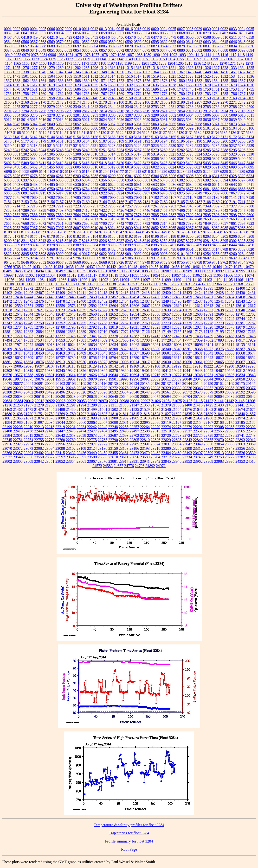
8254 (172, 241)
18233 (39, 349)
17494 (7, 340)
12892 (92, 332)
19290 (240, 366)
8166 (233, 232)
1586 (233, 81)
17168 (187, 332)
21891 (103, 418)
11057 (176, 275)
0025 (172, 29)
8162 (198, 232)
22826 (155, 440)
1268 (215, 63)
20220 (28, 388)
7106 (164, 197)
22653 (71, 435)
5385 (138, 159)
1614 (8, 85)
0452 (86, 37)
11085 (51, 280)
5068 (198, 124)
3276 (34, 115)
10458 (175, 267)
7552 (16, 215)
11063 (207, 275)
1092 (173, 55)
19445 (208, 371)
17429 (187, 336)
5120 (102, 133)
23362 (251, 448)
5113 (51, 133)
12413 (103, 293)
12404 (18, 293)
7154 (34, 202)
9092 (138, 254)
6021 (146, 167)
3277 (42, 115)
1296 (94, 68)
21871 (28, 418)
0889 (233, 50)
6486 (60, 184)
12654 (134, 314)
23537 (7, 457)
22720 (166, 435)
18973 (103, 362)
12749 (28, 323)
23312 (198, 448)
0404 (233, 33)
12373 (39, 288)
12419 (155, 293)
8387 (103, 245)
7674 (51, 223)
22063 (92, 422)
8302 (233, 241)
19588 (28, 375)
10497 (60, 271)
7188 (207, 202)
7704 (112, 223)
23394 (28, 453)
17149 (166, 332)
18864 (28, 362)
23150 (113, 448)
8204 (216, 236)
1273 (249, 63)
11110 (19, 284)
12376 (60, 288)
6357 (112, 180)
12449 (81, 297)
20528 (103, 392)
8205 (224, 236)
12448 (71, 297)
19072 (251, 362)
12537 (198, 301)
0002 (16, 29)
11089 (72, 280)
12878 (230, 327)
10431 (37, 267)
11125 (101, 284)
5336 (42, 159)
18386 (230, 349)
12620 (28, 310)
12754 (71, 323)
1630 (112, 85)
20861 (8, 401)
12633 (166, 310)
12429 (230, 293)
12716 (71, 319)
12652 (113, 314)
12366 (217, 284)
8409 (198, 245)
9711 (112, 262)
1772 (138, 94)
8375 (42, 245)
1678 (16, 89)
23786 (251, 457)
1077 (95, 55)
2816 (120, 111)
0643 (207, 42)
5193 (155, 141)
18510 (92, 353)
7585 (155, 215)
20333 (177, 388)
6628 (112, 184)
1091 (165, 55)
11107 (249, 280)
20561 (166, 392)
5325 (207, 154)
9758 (198, 262)
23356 (240, 448)
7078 (17, 197)
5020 (77, 120)
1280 (60, 68)
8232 (112, 241)
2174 (77, 102)
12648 (71, 314)
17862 (208, 340)
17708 (145, 340)
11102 (197, 280)
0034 (242, 29)
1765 (86, 94)
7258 (138, 206)
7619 (129, 219)
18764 (113, 358)
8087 (233, 228)
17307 (28, 336)
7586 (164, 215)
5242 (25, 150)
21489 (71, 409)
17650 (124, 340)
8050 (146, 228)
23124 (92, 448)
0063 (138, 33)
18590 (145, 353)
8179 (60, 236)
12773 (166, 323)
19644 (113, 375)
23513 (219, 453)
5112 (42, 133)
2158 (198, 98)
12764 (113, 323)
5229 (164, 146)
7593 (190, 215)
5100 (198, 128)
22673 (92, 435)
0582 (86, 42)
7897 (242, 223)
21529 (145, 409)
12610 (177, 306)
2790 (250, 107)
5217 (68, 146)
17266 (251, 332)
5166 (181, 137)
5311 (103, 154)
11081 (20, 280)
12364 (196, 284)
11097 (145, 280)
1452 (242, 72)
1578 (164, 81)
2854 (181, 111)
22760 (60, 440)
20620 (60, 397)
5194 (164, 141)
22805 (134, 440)
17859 (198, 340)
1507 (60, 76)
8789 (224, 249)
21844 (219, 414)
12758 (103, 323)
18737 (60, 358)
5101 (207, 128)
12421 (177, 293)
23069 (251, 444)
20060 (251, 379)
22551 (198, 431)
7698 (86, 223)
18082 (166, 345)
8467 (42, 249)
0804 (94, 46)
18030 (82, 345)
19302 (7, 371)
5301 (16, 154)
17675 (134, 340)
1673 (233, 85)
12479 (71, 301)
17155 (177, 332)
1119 (249, 55)
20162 (219, 384)
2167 (16, 102)
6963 (138, 193)
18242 (50, 349)
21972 (230, 418)
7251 (94, 206)
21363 (145, 405)
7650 (207, 219)
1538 (16, 81)
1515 (120, 76)
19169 (134, 366)
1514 (112, 76)
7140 (224, 197)
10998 (19, 275)
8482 (112, 249)
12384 (145, 288)
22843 (187, 440)
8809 (242, 249)
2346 (129, 107)
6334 (250, 176)
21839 (208, 414)
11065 (218, 275)
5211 (16, 146)
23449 (92, 453)
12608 (155, 306)
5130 (180, 133)
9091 (129, 254)
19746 (198, 375)
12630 (134, 310)
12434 (18, 297)
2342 (94, 107)
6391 (198, 180)
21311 (113, 405)
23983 (219, 461)
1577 (155, 81)
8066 (181, 228)
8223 (94, 241)
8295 (224, 241)
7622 (146, 219)
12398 (230, 288)
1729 (164, 89)
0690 (60, 46)
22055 (71, 422)
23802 (7, 461)
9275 (25, 258)
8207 (242, 236)
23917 (124, 461)
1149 (129, 59)
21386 (177, 405)
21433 (219, 405)
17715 (155, 340)
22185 (240, 422)
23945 (166, 461)
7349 (207, 206)
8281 (207, 241)
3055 (25, 115)
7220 (51, 206)
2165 (250, 98)
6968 (155, 193)
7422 (103, 210)
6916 (51, 193)
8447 (242, 245)
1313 (112, 68)
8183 (86, 236)
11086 (62, 280)
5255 (129, 150)
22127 (177, 422)
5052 (77, 124)
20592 (240, 392)
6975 (181, 193)
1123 (35, 59)
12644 (28, 314)
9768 (17, 267)
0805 (103, 46)
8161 (189, 232)
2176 (94, 102)
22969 (81, 444)
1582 (198, 81)
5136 (232, 133)
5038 (224, 120)
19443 (198, 371)
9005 (68, 254)
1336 (8, 72)
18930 (81, 362)
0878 (172, 50)
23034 (177, 444)
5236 (224, 146)
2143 (68, 98)
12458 (177, 297)
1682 (42, 89)
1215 (189, 63)
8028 (120, 228)
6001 (60, 167)
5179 (42, 141)
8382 (77, 245)
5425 (164, 163)
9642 (8, 262)
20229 (50, 388)
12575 (81, 306)
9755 (181, 262)
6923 (112, 193)
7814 (164, 223)
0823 (155, 46)
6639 (198, 184)
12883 (28, 332)
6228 (224, 172)
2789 (242, 107)
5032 (172, 120)
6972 (172, 193)
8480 (94, 249)
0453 (94, 37)
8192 (129, 236)
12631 (145, 310)
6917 (60, 193)
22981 (124, 444)
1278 (42, 68)
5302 (25, 154)
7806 (155, 223)
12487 (145, 301)
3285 (112, 115)
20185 (251, 384)
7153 (25, 202)
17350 (103, 336)
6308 (190, 176)
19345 (60, 371)
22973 (113, 444)
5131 (189, 133)
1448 (207, 72)
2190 (181, 102)
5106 (250, 128)
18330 (155, 349)
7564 (77, 215)
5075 (250, 124)
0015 (120, 29)
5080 (42, 128)
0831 (207, 46)
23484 (166, 453)
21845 (230, 414)
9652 (42, 262)
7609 (60, 219)
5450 (16, 167)
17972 (29, 345)
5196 (181, 141)
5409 (25, 163)
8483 (120, 249)
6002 (68, 167)
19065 (219, 362)
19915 (60, 379)
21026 (156, 401)
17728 (166, 340)
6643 (233, 184)
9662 (86, 262)
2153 (155, 98)
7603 (16, 219)
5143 (42, 137)
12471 (251, 297)
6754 (86, 189)
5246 (60, 150)
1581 (190, 81)
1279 (51, 68)
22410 (18, 431)
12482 (103, 301)
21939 (177, 418)
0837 (8, 50)
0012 (94, 29)
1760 (42, 94)
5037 (216, 120)
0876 (155, 50)
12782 (251, 323)
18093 (177, 345)
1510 (77, 76)
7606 (42, 219)
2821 (164, 111)
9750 (155, 262)
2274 (8, 107)
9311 (146, 258)
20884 (18, 401)
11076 (10, 280)
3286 (120, 115)
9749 (146, 262)
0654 (34, 46)
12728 (145, 319)
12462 (219, 297)
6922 (103, 193)
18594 (155, 353)
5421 (129, 163)
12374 (50, 288)
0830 (198, 46)
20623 (71, 397)
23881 (113, 461)
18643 (208, 353)
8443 (224, 245)
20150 (208, 384)
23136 (103, 448)
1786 (233, 94)
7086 (86, 197)
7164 (103, 202)
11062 (197, 275)
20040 (187, 379)
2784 (198, 107)
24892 (150, 466)
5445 (224, 163)
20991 (135, 401)
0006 (51, 29)
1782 (198, 94)
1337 (16, 72)
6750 (51, 189)
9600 (198, 258)
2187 (155, 102)
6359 (129, 180)
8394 (146, 245)
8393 (138, 245)
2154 (164, 98)
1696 (155, 89)
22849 (198, 440)
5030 (155, 120)
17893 (219, 340)
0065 (155, 33)
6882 (216, 189)
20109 (82, 384)
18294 (81, 349)
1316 (138, 68)
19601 (50, 375)
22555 (219, 431)
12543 (240, 301)
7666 (16, 223)
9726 (120, 262)
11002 (30, 275)
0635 (172, 42)
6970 (164, 193)
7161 (94, 202)
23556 (28, 457)
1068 (61, 55)
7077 (8, 197)
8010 (94, 228)
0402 (224, 33)
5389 (164, 159)
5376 (77, 159)
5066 (181, 124)
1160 (223, 59)
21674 (240, 409)
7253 (112, 206)
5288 (224, 150)
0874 (138, 50)
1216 (197, 63)
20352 (208, 388)
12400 (240, 288)
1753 (233, 89)
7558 (51, 215)
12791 (81, 327)
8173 (16, 236)
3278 (51, 115)
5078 (25, 128)
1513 (103, 76)
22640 (50, 435)
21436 (230, 405)
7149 (241, 197)
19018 (155, 362)
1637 (164, 85)
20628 (92, 397)
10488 (18, 271)
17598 (92, 340)
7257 (129, 206)
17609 (103, 340)
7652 (216, 219)
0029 (198, 29)
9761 (216, 262)
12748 (18, 323)
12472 (7, 301)
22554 (208, 431)
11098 (156, 280)
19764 (219, 375)
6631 (138, 184)
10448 (132, 267)
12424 (198, 293)
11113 (50, 284)
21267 (28, 405)
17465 (219, 336)
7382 (8, 210)
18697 (18, 358)
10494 (39, 271)
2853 (172, 111)
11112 (39, 284)
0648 (242, 42)
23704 (155, 457)
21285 (50, 405)
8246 (138, 241)
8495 (155, 249)
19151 (124, 366)
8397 (164, 245)
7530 (207, 210)
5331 (8, 159)
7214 (16, 206)
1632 (129, 85)
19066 (230, 362)
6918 (68, 193)
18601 (166, 353)
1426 (190, 72)
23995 (230, 461)
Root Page (129, 849)
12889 (81, 332)
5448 (250, 163)
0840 (25, 50)
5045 (16, 124)
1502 (34, 76)
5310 (94, 154)
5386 (146, 159)
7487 (172, 210)
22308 (219, 427)
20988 (124, 401)
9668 (103, 262)
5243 (34, 150)
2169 (34, 102)
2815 (112, 111)
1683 (51, 89)
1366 (172, 72)
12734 (187, 319)
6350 (60, 180)
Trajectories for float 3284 (129, 833)
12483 (113, 301)
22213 (39, 427)
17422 (166, 336)
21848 (240, 414)
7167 (129, 202)
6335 (8, 180)
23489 (177, 453)
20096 (50, 384)
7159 (77, 202)
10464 (217, 267)
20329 (166, 388)
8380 (60, 245)
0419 (34, 37)
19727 (177, 375)
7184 (172, 202)
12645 (39, 314)
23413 (50, 453)
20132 (123, 384)
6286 (103, 176)
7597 (224, 215)
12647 (60, 314)
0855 (86, 50)
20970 (103, 401)
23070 (7, 448)
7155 (42, 202)
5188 (112, 141)
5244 (42, 150)
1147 (112, 59)
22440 (39, 431)
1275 (16, 68)
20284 (134, 388)
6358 (120, 180)
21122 (208, 401)
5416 (86, 163)
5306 (60, 154)
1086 (121, 55)
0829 (190, 46)
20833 (240, 397)
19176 (145, 366)
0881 (190, 50)
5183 (77, 141)
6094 (242, 167)
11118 (70, 284)
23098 (60, 448)
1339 (34, 72)
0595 (155, 42)
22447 (60, 431)
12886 (60, 332)
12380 (103, 288)
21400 (187, 405)
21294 (81, 405)
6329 (242, 176)
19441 (187, 371)
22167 (208, 422)
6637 (181, 184)
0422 (60, 37)
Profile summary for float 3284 (129, 841)
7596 (216, 215)
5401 (250, 159)
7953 (16, 228)
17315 (50, 336)
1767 (103, 94)
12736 (198, 319)
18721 (39, 358)
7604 (25, 219)
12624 (71, 310)
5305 (51, 154)
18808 (166, 358)
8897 (34, 254)
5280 (164, 150)
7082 (51, 197)
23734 (187, 457)
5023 (94, 120)
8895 (25, 254)
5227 (146, 146)
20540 (134, 392)
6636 (172, 184)
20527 (92, 392)
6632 (146, 184)
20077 (18, 384)
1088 (139, 55)
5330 (250, 154)
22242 (92, 427)
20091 (39, 384)
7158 (68, 202)
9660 (77, 262)
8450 (250, 245)
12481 (92, 301)
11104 (218, 280)
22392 (251, 427)
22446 (50, 431)
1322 (181, 68)
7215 (25, 206)
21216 (7, 405)
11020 (124, 275)
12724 (113, 319)
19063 (208, 362)
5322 (181, 154)
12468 (240, 297)
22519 (166, 431)
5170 (216, 137)
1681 (34, 89)
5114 (60, 133)
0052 (42, 33)
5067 (190, 124)
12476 (39, 301)
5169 (207, 137)
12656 (155, 314)
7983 (51, 228)
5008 (224, 115)
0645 (224, 42)
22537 (187, 431)
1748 (190, 89)
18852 (251, 358)
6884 (233, 189)
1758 (25, 94)
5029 (146, 120)
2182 (138, 102)
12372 (28, 288)
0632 (164, 42)
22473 (71, 431)
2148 (112, 98)
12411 (81, 293)
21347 (134, 405)
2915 (233, 111)
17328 (71, 336)
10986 (155, 271)
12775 (187, 323)
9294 (68, 258)
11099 (166, 280)
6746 (16, 189)
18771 (124, 358)
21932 (166, 418)
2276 (25, 107)
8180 (68, 236)
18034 (92, 345)
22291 (198, 427)
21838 (198, 414)
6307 (181, 176)
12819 (113, 327)
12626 (92, 310)
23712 (166, 457)
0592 (129, 42)
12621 (39, 310)
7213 (8, 206)
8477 (86, 249)
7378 (242, 206)
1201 (145, 63)
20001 (145, 379)
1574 (129, 81)
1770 (129, 94)
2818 (138, 111)
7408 (77, 210)
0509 (216, 37)
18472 (71, 353)
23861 (81, 461)
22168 (219, 422)
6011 (103, 167)
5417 (94, 163)
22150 (187, 422)
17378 (113, 336)
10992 (219, 271)
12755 (81, 323)
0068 (181, 33)
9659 (68, 262)
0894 (250, 50)
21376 (155, 405)
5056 (103, 124)
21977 (251, 418)
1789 (8, 98)
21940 (187, 418)
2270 (224, 102)
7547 (242, 210)
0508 (207, 37)
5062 (146, 124)
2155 (172, 98)
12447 (60, 297)
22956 (60, 444)
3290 (155, 115)
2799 (68, 111)
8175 (34, 236)
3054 (16, 115)
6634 (164, 184)
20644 (124, 397)
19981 (113, 379)
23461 (124, 453)
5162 (146, 137)
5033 (181, 120)
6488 (68, 184)
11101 (187, 280)
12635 (187, 310)
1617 (34, 85)
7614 (103, 219)
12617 (251, 306)
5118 (85, 133)
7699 (94, 223)
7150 (250, 197)
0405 (242, 33)
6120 (103, 172)
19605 (60, 375)
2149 (120, 98)
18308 (113, 349)
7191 (233, 202)
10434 (58, 267)
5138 (250, 133)
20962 (92, 401)
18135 (240, 345)
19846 (7, 379)
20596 (251, 392)
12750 (39, 323)
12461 (208, 297)
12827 (198, 327)
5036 (207, 120)
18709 (28, 358)
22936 (39, 444)
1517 (138, 76)
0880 (181, 50)
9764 (242, 262)
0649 (250, 42)
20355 (219, 388)
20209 (18, 388)
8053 (164, 228)
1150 (138, 59)
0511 (233, 37)
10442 (111, 267)
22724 (187, 435)
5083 (68, 128)
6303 (146, 176)
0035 (250, 29)
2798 (60, 111)
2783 (190, 107)
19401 (145, 371)
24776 (129, 466)
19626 (92, 375)
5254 (120, 150)
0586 (103, 42)
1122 (27, 59)
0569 (51, 42)
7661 (242, 219)
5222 (103, 146)
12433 (7, 297)
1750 (207, 89)
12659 (187, 314)
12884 (39, 332)
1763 (68, 94)
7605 (34, 219)
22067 (103, 422)
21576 (187, 409)
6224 (189, 172)
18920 (71, 362)
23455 (113, 453)
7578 (138, 215)
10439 (101, 267)
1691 (112, 89)
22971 (92, 444)
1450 (224, 72)
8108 (8, 232)
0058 (94, 33)
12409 (60, 293)
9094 (146, 254)
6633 (155, 184)
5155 (86, 137)
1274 (8, 68)
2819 (146, 111)
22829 (166, 440)
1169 (51, 63)
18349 (177, 349)
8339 (250, 241)
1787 (242, 94)
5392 (190, 159)
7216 (34, 206)
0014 (112, 29)
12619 (18, 310)
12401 (251, 288)
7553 (25, 215)
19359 (92, 371)
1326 (207, 68)
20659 (134, 397)
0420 (42, 37)
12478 (60, 301)
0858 (112, 50)
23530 (251, 453)
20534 (124, 392)
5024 (103, 120)
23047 (187, 444)
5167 (190, 137)
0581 (77, 42)
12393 (198, 288)
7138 (207, 197)
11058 (187, 275)
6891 (25, 193)
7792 (146, 223)
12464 (230, 297)
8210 (16, 241)
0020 (155, 29)
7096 (138, 197)
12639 (230, 310)
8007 (77, 228)
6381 (172, 180)
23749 (208, 457)
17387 (134, 336)
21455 (251, 405)
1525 (207, 76)
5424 (155, 163)
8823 (8, 254)
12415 (113, 293)
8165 (224, 232)
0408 (16, 37)
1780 (181, 94)
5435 (207, 163)
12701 (240, 314)
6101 (43, 172)
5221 (94, 146)
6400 (250, 180)
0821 (138, 46)
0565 (16, 42)
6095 (250, 167)
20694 (166, 397)
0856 (94, 50)
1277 (34, 68)
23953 (187, 461)
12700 (230, 314)
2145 (86, 98)
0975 (35, 55)
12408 (50, 293)
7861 (233, 223)
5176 (16, 141)
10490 (28, 271)
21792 (81, 414)
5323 (190, 154)
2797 (51, 111)
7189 (216, 202)
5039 (233, 120)
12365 (206, 284)
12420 (166, 293)
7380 (250, 206)
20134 (134, 384)
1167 (34, 63)
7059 (216, 193)
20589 (230, 392)
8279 (198, 241)
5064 (164, 124)
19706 (145, 375)
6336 (16, 180)
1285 (86, 68)
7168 (138, 202)
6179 (129, 172)
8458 (16, 249)
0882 (198, 50)
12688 (198, 314)
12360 (153, 284)
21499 (92, 409)
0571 (68, 42)
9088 (120, 254)
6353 (77, 180)
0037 (8, 33)
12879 (240, 327)
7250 (86, 206)
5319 (155, 154)
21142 (229, 401)
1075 (78, 55)
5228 (155, 146)
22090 (134, 422)
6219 (155, 172)
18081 (156, 345)
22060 (81, 422)
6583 (103, 184)
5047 (34, 124)
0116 (198, 33)
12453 (124, 297)
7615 (112, 219)
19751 (208, 375)
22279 (187, 427)
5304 (42, 154)
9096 (164, 254)
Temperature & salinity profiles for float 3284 (129, 825)
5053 (86, 124)
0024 (164, 29)
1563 (34, 81)
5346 (68, 159)
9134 (198, 254)
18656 (230, 353)
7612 (86, 219)
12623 (60, 310)
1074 (69, 55)
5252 (112, 150)
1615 (16, 85)
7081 (43, 197)
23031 (166, 444)
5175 (8, 141)
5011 (250, 115)
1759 (34, 94)
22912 (251, 440)
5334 (34, 159)
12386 (166, 288)
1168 (43, 63)
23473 (134, 453)
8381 (68, 245)
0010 (77, 29)
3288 (138, 115)
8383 (86, 245)
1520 (164, 76)
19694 (134, 375)
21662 (208, 409)
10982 (113, 271)
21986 (18, 422)
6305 (164, 176)
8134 (94, 232)
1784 (216, 94)
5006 (207, 115)
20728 (208, 397)
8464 (34, 249)
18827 (219, 358)
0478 (164, 37)
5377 (86, 159)
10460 (185, 267)
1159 (214, 59)
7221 (60, 206)
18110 (219, 345)
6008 (86, 167)
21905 (134, 418)
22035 (50, 422)
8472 (60, 249)
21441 (240, 405)
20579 (208, 392)
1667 (181, 85)
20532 (113, 392)
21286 (60, 405)
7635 (164, 219)
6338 (34, 180)
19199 (177, 366)
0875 (146, 50)
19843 (251, 375)
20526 (81, 392)
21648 (198, 409)
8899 (51, 254)
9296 (77, 258)
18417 (18, 353)
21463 (7, 409)
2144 (77, 98)
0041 (25, 33)
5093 (155, 128)
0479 (172, 37)
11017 (93, 275)
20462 (28, 392)
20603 (18, 397)
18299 (92, 349)
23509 (208, 453)
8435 (216, 245)
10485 (7, 271)
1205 (180, 63)
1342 (60, 72)
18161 (251, 345)
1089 (147, 55)
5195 (172, 141)
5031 (164, 120)
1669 (198, 85)
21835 (187, 414)
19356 (81, 371)
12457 (166, 297)
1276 (25, 68)
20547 (145, 392)
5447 (242, 163)
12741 (219, 319)
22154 (198, 422)
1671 (216, 85)
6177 (120, 172)
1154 (171, 59)
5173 (242, 137)
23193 (145, 448)
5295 (233, 150)
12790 (71, 327)
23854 (71, 461)
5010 (242, 115)
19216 (198, 366)
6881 (207, 189)
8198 (172, 236)
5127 (163, 133)
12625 (81, 310)
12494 (166, 301)
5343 (51, 159)
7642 (181, 219)
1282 (77, 68)
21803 (92, 414)
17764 (177, 340)
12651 (103, 314)
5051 (68, 124)
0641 (190, 42)
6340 (51, 180)
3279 (60, 115)
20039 (177, 379)
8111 (16, 232)
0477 (155, 37)
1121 (18, 59)
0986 (52, 55)
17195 (219, 332)
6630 (129, 184)
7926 (8, 228)
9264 (242, 254)
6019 (129, 167)
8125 (51, 232)
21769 (60, 414)
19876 (39, 379)
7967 (34, 228)
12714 (60, 319)
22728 (208, 435)
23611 (124, 457)
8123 (42, 232)
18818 (177, 358)
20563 (177, 392)
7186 (190, 202)
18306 (103, 349)
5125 (146, 133)
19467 (219, 371)
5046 (25, 124)
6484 (42, 184)
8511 (207, 249)
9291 (51, 258)
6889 (16, 193)
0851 (51, 50)
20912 (29, 401)
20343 (198, 388)
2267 (198, 102)
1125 (52, 59)
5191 (138, 141)
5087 (103, 128)
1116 (224, 55)
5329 (242, 154)
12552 (39, 306)
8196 (155, 236)
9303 (112, 258)
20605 (28, 397)
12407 (39, 293)
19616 (81, 375)
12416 (124, 293)
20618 (39, 397)
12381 (113, 288)
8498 (172, 249)
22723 (177, 435)
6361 (146, 180)
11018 (103, 275)
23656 (134, 457)
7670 (34, 223)
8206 (233, 236)
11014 (82, 275)
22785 (103, 440)
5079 (34, 128)
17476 (251, 336)
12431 (251, 293)
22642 (60, 435)
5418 (103, 163)
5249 (86, 150)
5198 (198, 141)
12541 (219, 301)
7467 (164, 210)
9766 (8, 267)
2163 (233, 98)
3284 (103, 115)
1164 (9, 63)
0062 (129, 33)
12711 (39, 319)
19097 (39, 366)
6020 (138, 167)
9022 (103, 254)
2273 (250, 102)
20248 (81, 388)
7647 (190, 219)
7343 (190, 206)
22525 (177, 431)
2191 (190, 102)
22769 (71, 440)
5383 (120, 159)
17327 (60, 336)
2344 (112, 107)
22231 (71, 427)
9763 (233, 262)
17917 (240, 340)
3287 (129, 115)
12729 (155, 319)
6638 (190, 184)
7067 (233, 193)
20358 (230, 388)
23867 (92, 461)
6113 (68, 172)
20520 (71, 392)
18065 (135, 345)
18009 (39, 345)
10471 (238, 267)
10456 (164, 267)
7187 (198, 202)
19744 (187, 375)
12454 (134, 297)
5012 (8, 120)
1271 (232, 63)
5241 (16, 150)
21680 (7, 414)
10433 (48, 267)
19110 (60, 366)
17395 (145, 336)
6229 (233, 172)
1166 (26, 63)
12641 (251, 310)
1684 (60, 89)
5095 (172, 128)
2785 (207, 107)
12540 (208, 301)
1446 (198, 72)
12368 (238, 284)
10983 (124, 271)
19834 (240, 375)
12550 (18, 306)
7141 (233, 197)
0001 (8, 29)
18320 (124, 349)
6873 (172, 189)
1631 (120, 85)
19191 (166, 366)
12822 (145, 327)
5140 (16, 137)
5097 (181, 128)
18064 (124, 345)
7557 (42, 215)
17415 (155, 336)
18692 (7, 358)
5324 (198, 154)
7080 (34, 197)
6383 (190, 180)
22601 (18, 435)
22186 (251, 422)
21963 (219, 418)
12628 (113, 310)
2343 (103, 107)
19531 (251, 371)
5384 (129, 159)
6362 (155, 180)
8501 (190, 249)
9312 (155, 258)
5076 (8, 128)
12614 (219, 306)
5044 (8, 124)
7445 (138, 210)
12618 (7, 310)
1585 (224, 81)
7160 (86, 202)
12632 (155, 310)
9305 (129, 258)
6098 (25, 172)
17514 (18, 340)
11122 (91, 284)
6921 (94, 193)
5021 (86, 120)
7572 (112, 215)
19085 (18, 366)
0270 (207, 33)
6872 (164, 189)
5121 (111, 133)
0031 (216, 29)
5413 (60, 163)
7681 (60, 223)
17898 (230, 340)
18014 (60, 345)
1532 (224, 76)
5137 (241, 133)
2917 (250, 111)
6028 (207, 167)
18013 (50, 345)
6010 (94, 167)
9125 (190, 254)
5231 (181, 146)
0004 (34, 29)
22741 (240, 435)
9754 (172, 262)
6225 (198, 172)
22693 (124, 435)
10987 (166, 271)
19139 (103, 366)
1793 (34, 98)
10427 (26, 267)
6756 (103, 189)
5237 (233, 146)
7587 (172, 215)
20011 (166, 379)
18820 (187, 358)
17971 (18, 345)
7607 (51, 219)
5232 (190, 146)
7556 (34, 215)
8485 (129, 249)
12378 (81, 288)
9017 (86, 254)
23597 (81, 457)
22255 (124, 427)
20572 (187, 392)
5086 (94, 128)
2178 (103, 102)
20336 (187, 388)
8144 (137, 232)
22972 (103, 444)
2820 (155, 111)
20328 (155, 388)
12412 (92, 293)
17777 (187, 340)
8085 (224, 228)
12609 (166, 306)
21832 (177, 414)
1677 (8, 89)
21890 (92, 418)
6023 (164, 167)
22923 (18, 444)
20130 (113, 384)
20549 (155, 392)
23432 (71, 453)
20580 (219, 392)
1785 (224, 94)
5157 (103, 137)
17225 (230, 332)
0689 (51, 46)
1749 (198, 89)
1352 (138, 72)
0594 (146, 42)
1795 (42, 98)
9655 (51, 262)
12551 (28, 306)
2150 (129, 98)
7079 (25, 197)
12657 (166, 314)
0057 (86, 33)
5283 (190, 150)
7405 (68, 210)
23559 (39, 457)
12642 (7, 314)
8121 (33, 232)
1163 (248, 59)
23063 (240, 444)
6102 (51, 172)
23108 (81, 448)
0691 (68, 46)
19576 (7, 375)
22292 (208, 427)
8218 (86, 241)
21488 (60, 409)
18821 (198, 358)
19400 (134, 371)
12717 (81, 319)
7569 (103, 215)
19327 (39, 371)
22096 (155, 422)
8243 (129, 241)
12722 (92, 319)
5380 (103, 159)
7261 (155, 206)
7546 (233, 210)
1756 (8, 94)
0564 (8, 42)
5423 (146, 163)
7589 (181, 215)
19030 (166, 362)
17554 (71, 340)
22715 (155, 435)
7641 (172, 219)
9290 (42, 258)
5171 (224, 137)
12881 (7, 332)
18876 (39, 362)
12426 (208, 293)
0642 (198, 42)
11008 (61, 275)
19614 (71, 375)
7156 (51, 202)
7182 (155, 202)
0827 (172, 46)
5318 (146, 154)
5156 (94, 137)
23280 (166, 448)
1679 (25, 89)
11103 (207, 280)
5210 (8, 146)
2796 (42, 111)
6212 (137, 172)
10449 (143, 267)
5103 (224, 128)
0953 (17, 55)
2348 (146, 107)
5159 (120, 137)
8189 (120, 236)
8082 (216, 228)
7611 (77, 219)
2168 (25, 102)
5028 (138, 120)
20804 (219, 397)
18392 (251, 349)
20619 (50, 397)
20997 (145, 401)
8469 (51, 249)
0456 (120, 37)
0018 (138, 29)
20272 (113, 388)
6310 (207, 176)
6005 (77, 167)
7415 (94, 210)
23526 (240, 453)
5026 (120, 120)
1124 (44, 59)
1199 (128, 63)
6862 (155, 189)
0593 (138, 42)
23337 (219, 448)
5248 (77, 150)
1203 (163, 63)
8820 (250, 249)
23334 (208, 448)
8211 (25, 241)
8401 (172, 245)
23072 (18, 448)
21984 (7, 422)
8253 (164, 241)
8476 (77, 249)
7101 (147, 197)
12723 (103, 319)
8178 (51, 236)
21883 (71, 418)
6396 (233, 180)
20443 (18, 392)
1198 (119, 63)
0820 (129, 46)
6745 (8, 189)
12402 (7, 293)
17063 (113, 332)
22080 (113, 422)
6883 (224, 189)
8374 (34, 245)
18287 (71, 349)
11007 (51, 275)
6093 (233, 167)
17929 (251, 340)
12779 (219, 323)
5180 (51, 141)
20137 (166, 384)
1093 (182, 55)
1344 (68, 72)
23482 (155, 453)
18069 (145, 345)
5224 (120, 146)
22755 (39, 440)
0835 (242, 46)
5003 (181, 115)
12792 (92, 327)
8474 (68, 249)
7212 (250, 202)
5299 (250, 150)
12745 (251, 319)
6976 (190, 193)
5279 (155, 150)
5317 (138, 154)
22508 (145, 431)
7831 (172, 223)
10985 (145, 271)
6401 (8, 184)
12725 (124, 319)
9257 (224, 254)
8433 (207, 245)
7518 (198, 210)
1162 (240, 59)
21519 (124, 409)
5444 (216, 163)
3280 (68, 115)
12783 (7, 327)
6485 (51, 184)
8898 (42, 254)
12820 (124, 327)
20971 (114, 401)
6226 (207, 172)
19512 (240, 371)
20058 (240, 379)
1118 (241, 55)
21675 (251, 409)
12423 (187, 293)
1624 (86, 85)
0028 (190, 29)
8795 (233, 249)
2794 (25, 111)
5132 (198, 133)
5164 (164, 137)
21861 (7, 418)
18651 (219, 353)
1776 (146, 94)
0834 (233, 46)
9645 (16, 262)
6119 (94, 172)
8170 (250, 232)
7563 (68, 215)
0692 (77, 46)
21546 (166, 409)
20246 (71, 388)
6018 (120, 167)
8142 (120, 232)
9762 (224, 262)
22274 (166, 427)
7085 (77, 197)
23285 (177, 448)
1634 (146, 85)
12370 (7, 288)
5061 (138, 124)
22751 (18, 440)
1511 (86, 76)
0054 (60, 33)
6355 (94, 180)
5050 (60, 124)
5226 (138, 146)
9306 (138, 258)
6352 (68, 180)
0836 (250, 46)
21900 (113, 418)
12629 (124, 310)
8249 (146, 241)
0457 (129, 37)
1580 (181, 81)
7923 (250, 223)
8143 (129, 232)
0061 (120, 33)
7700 (103, 223)
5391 (181, 159)
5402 (8, 163)
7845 (198, 223)
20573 (198, 392)
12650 (92, 314)
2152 (146, 98)
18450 (39, 353)
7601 (8, 219)
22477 (92, 431)
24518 (251, 461)
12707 (7, 319)
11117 (60, 284)
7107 (173, 197)
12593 (103, 306)
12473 (18, 301)
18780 (134, 358)
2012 (60, 98)
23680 (145, 457)
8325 (242, 241)
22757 (50, 440)
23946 (177, 461)
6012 (112, 167)
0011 (86, 29)
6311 (216, 176)
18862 (18, 362)
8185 (103, 236)
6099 (34, 172)
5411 (42, 163)
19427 (177, 371)
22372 (240, 427)
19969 (81, 379)
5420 (120, 163)
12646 (50, 314)
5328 (233, 154)
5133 (206, 133)
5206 (224, 141)
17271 (18, 336)
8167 (241, 232)
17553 (60, 340)
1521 (172, 76)
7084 (69, 197)
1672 (224, 85)
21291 (71, 405)
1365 (164, 72)
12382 (124, 288)
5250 (94, 150)
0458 (138, 37)
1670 (207, 85)
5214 (42, 146)
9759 (207, 262)
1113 (199, 55)
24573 (97, 466)
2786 (216, 107)
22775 (92, 440)
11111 (30, 284)
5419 (112, 163)
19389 (124, 371)
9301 (94, 258)
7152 (16, 202)
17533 (28, 340)
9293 (60, 258)
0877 (164, 50)
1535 (242, 76)
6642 (224, 184)
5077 (16, 128)
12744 (240, 319)
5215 (51, 146)
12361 (164, 284)
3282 (86, 115)
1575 (138, 81)
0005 (42, 29)
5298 (242, 150)
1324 (198, 68)
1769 (120, 94)
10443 (122, 267)
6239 (241, 172)
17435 (198, 336)
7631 (155, 219)
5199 (207, 141)
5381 (112, 159)
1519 (155, 76)
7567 (86, 215)
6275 (8, 176)
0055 (68, 33)
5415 (77, 163)
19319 (28, 371)
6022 (155, 167)
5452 (34, 167)
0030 (207, 29)
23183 (124, 448)
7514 (190, 210)
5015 (34, 120)
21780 (71, 414)
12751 (50, 323)
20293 (145, 388)
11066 (228, 275)
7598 (233, 215)
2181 (129, 102)
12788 (60, 327)
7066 (224, 193)
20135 (145, 384)
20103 (60, 384)
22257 (134, 427)
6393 (216, 180)
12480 (81, 301)
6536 (77, 184)
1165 (17, 63)
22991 (145, 444)
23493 (187, 453)
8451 (8, 249)
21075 (177, 401)
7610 (68, 219)
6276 (16, 176)
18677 (251, 353)
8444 (233, 245)
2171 (51, 102)
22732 (219, 435)
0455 (112, 37)
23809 (28, 461)
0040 (16, 33)
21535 (155, 409)
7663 (250, 219)
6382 (181, 180)
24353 (240, 461)
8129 (77, 232)
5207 (233, 141)
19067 (240, 362)
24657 (118, 466)
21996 (28, 422)
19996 (134, 379)
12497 (187, 301)
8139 (111, 232)
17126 (145, 332)
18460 (50, 353)
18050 (103, 345)
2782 (181, 107)
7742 (120, 223)
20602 (7, 397)
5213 (34, 146)
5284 (198, 150)
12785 (28, 327)
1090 (156, 55)
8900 (60, 254)
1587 (242, 81)
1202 (154, 63)
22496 (124, 431)
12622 (50, 310)
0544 (242, 37)
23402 (39, 453)
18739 (71, 358)
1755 (250, 89)
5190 (129, 141)
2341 (86, 107)
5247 (68, 150)
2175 (86, 102)
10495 (50, 271)
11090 (82, 280)
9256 (216, 254)
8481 (103, 249)
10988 (177, 271)
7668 (25, 223)
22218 (50, 427)
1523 (190, 76)
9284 (34, 258)
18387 (240, 349)
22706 (145, 435)
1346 (86, 72)
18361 (187, 349)
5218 (77, 146)
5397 (216, 159)
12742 (230, 319)
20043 (198, 379)
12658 (177, 314)
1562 (25, 81)
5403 (16, 163)
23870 (103, 461)
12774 (177, 323)
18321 (134, 349)
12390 (187, 288)
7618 (120, 219)
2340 (77, 107)
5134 (215, 133)
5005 (198, 115)
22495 (113, 431)
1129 (86, 59)
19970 (92, 379)
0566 (25, 42)
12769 (145, 323)
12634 (177, 310)
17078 (134, 332)
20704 (187, 397)
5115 (68, 133)
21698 (18, 414)
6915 (42, 193)
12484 (124, 301)
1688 (94, 89)
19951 (71, 379)
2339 (68, 107)
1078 (104, 55)
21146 (240, 401)
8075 (198, 228)
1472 (8, 76)
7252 (103, 206)
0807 (112, 46)
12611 (187, 306)
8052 (155, 228)
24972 (161, 466)
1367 (181, 72)
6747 (25, 189)
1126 (61, 59)
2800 (77, 111)
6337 (25, 180)
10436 (79, 267)
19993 (124, 379)
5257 (138, 150)
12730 (166, 319)
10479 (249, 267)
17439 (208, 336)
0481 (181, 37)
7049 (198, 193)
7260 (146, 206)
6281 (60, 176)
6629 (120, 184)
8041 (138, 228)
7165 (112, 202)
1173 (85, 63)
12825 (177, 327)
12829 (219, 327)
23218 (155, 448)
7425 (112, 210)
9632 (233, 258)
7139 (215, 197)
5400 (242, 159)
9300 (86, 258)
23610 (113, 457)
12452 (113, 297)
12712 (50, 319)
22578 (251, 431)
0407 (8, 37)
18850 (240, 358)
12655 (145, 314)
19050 (187, 362)
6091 (216, 167)
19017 (145, 362)
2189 (172, 102)
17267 (7, 336)
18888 (50, 362)
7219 (42, 206)
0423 (68, 37)
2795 (34, 111)
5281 (172, 150)
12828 (208, 327)
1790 (16, 98)
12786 (39, 327)
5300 (8, 154)
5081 (51, 128)
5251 (103, 150)
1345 (77, 72)
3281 (77, 115)
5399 (233, 159)
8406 (181, 245)
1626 (103, 85)
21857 (251, 414)
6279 (42, 176)
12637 (208, 310)
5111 (34, 133)
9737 (129, 262)
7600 (250, 215)
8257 (181, 241)
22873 (230, 440)
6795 (146, 189)
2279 (51, 107)
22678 (103, 435)
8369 (16, 245)
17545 (50, 340)
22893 (240, 440)
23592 (60, 457)
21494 (81, 409)
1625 (94, 85)
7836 (181, 223)
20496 (60, 392)
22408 (7, 431)
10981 (103, 271)
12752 (60, 323)
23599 (92, 457)
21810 (113, 414)
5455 (51, 167)
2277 (34, 107)
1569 (86, 81)
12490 (155, 301)
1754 (242, 89)
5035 (198, 120)
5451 (25, 167)
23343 (230, 448)
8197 (164, 236)
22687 (113, 435)
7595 (207, 215)
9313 (164, 258)
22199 (7, 427)
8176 (42, 236)
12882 (18, 332)
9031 (112, 254)
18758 (92, 358)
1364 (155, 72)
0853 (68, 50)
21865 (18, 418)
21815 (134, 414)
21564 (177, 409)
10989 (187, 271)
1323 (190, 68)
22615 (28, 435)
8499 (181, 249)
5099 (190, 128)
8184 (94, 236)
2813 (94, 111)
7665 (8, 223)
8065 (172, 228)
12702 (251, 314)
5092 (146, 128)
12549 (7, 306)
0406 (250, 33)
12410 (71, 293)
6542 (94, 184)
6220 (163, 172)
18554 (113, 353)
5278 (146, 150)
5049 (51, 124)
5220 (86, 146)
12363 (185, 284)
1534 (233, 76)
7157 (60, 202)
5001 (164, 115)
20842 (251, 397)
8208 (250, 236)
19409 (155, 371)
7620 (138, 219)
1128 (78, 59)
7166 (120, 202)
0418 (25, 37)
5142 (34, 137)
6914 (34, 193)
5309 (86, 154)
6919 (77, 193)
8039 (129, 228)
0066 (164, 33)
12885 (50, 332)
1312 (103, 68)
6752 (68, 189)
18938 (92, 362)
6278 (34, 176)
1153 (163, 59)
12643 (18, 314)
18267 (60, 349)
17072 (124, 332)
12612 (198, 306)
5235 (216, 146)
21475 (28, 409)
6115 (77, 172)
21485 (50, 409)
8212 (34, 241)
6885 (242, 189)
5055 (94, 124)
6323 (224, 176)
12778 (208, 323)
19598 (39, 375)
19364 (103, 371)
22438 (28, 431)
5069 (207, 124)
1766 (94, 94)
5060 (129, 124)
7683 (68, 223)
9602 (207, 258)
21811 (124, 414)
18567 (134, 353)
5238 (242, 146)
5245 (51, 150)
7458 (155, 210)
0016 (129, 29)
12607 (145, 306)
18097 (187, 345)
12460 (198, 297)
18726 (50, 358)
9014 (77, 254)
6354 (86, 180)
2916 (242, 111)
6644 (242, 184)
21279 (39, 405)
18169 (7, 349)
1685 (68, 89)
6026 (190, 167)
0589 (112, 42)
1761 (51, 94)
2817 (129, 111)
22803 (124, 440)
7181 (146, 202)
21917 (155, 418)
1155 (180, 59)
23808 (18, 461)
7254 (120, 206)
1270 (223, 63)
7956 (25, 228)
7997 (60, 228)
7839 (190, 223)
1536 (250, 76)
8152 (181, 232)
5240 (8, 150)
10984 (134, 271)
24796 (140, 466)
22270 (155, 427)
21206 (250, 401)
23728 (177, 457)
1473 (16, 76)
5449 (8, 167)
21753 (50, 414)
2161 (216, 98)
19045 (177, 362)
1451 (233, 72)
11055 (166, 275)
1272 (241, 63)
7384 (16, 210)
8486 (138, 249)
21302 (103, 405)
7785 (138, 223)
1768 (112, 94)
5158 (112, 137)
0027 (181, 29)
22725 (198, 435)
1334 (242, 68)
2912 (207, 111)
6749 (42, 189)
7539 (216, 210)
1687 (86, 89)
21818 (145, 414)
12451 (103, 297)
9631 (224, 258)
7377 (233, 206)
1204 (171, 63)
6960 (129, 193)
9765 (250, 262)
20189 (7, 388)
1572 (112, 81)
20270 (103, 388)
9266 (8, 258)
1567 (68, 81)
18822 (208, 358)
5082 (60, 128)
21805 (103, 414)
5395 (198, 159)
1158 (206, 59)
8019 (103, 228)
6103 (60, 172)
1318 (155, 68)
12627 (103, 310)
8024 (112, 228)
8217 (77, 241)
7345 (198, 206)
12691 (208, 314)
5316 (129, 154)
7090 (112, 197)
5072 (224, 124)
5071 (216, 124)
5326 (216, 154)
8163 (207, 232)
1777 (155, 94)
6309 (198, 176)
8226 (103, 241)
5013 (16, 120)
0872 (120, 50)
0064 (146, 33)
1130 (95, 59)
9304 (120, 258)
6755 (94, 189)
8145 (146, 232)
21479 (39, 409)
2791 (8, 111)
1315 (129, 68)
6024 (172, 167)
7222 (68, 206)
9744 (138, 262)
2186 (146, 102)
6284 (86, 176)
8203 (207, 236)
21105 (188, 401)
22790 (113, 440)
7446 (146, 210)
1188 (102, 63)
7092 (121, 197)
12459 (187, 297)
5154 (77, 137)
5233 (198, 146)
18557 (124, 353)
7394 (34, 210)
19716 (155, 375)
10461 (196, 267)
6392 (207, 180)
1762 (60, 94)
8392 (129, 245)
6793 (129, 189)
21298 (92, 405)
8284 (216, 241)
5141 (25, 137)
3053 (8, 115)
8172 (8, 236)
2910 (190, 111)
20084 (29, 384)
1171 (68, 63)
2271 (233, 102)
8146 (155, 232)
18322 (145, 349)
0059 (103, 33)
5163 (155, 137)
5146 (68, 137)
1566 (60, 81)
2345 (120, 107)
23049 (198, 444)
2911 (198, 111)
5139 (8, 137)
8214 (51, 241)
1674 (242, 85)
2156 (181, 98)
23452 (103, 453)
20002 (155, 379)
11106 (238, 280)
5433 (190, 163)
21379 (166, 405)
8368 (8, 245)
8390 (112, 245)
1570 (94, 81)
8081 (207, 228)
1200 (137, 63)
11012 (72, 275)
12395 (208, 288)
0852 (60, 50)
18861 (7, 362)
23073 (28, 448)
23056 (230, 444)
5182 (68, 141)
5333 (25, 159)
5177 (25, 141)
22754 (28, 440)
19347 (71, 371)
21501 (103, 409)
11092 (103, 280)
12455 (145, 297)
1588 (250, 81)
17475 (240, 336)
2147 (103, 98)
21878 (50, 418)
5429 (181, 163)
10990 (198, 271)
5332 (16, 159)
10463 (206, 267)
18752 (81, 358)
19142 (113, 366)
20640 (113, 397)
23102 (71, 448)
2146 (94, 98)
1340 (42, 72)
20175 (240, 384)
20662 (145, 397)
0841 (34, 50)
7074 (250, 193)
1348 (103, 72)
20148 (198, 384)
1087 (130, 55)
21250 (18, 405)
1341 (51, 72)
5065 (172, 124)
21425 (208, 405)
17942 (7, 345)
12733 (177, 319)
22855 (208, 440)
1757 (16, 94)
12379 (92, 288)
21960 (208, 418)
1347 (94, 72)
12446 (50, 297)
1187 (94, 63)
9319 (190, 258)
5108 (17, 133)
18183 (18, 349)
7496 (181, 210)
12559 (60, 306)
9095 (155, 254)
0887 (216, 50)
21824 (155, 414)
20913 (39, 401)
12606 (134, 306)
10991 (208, 271)
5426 (172, 163)
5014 (25, 120)
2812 (86, 111)
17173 (198, 332)
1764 (77, 94)
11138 (111, 284)
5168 (198, 137)
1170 (60, 63)
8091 (250, 228)
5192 (146, 141)
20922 (50, 401)
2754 (164, 107)
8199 (181, 236)
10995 (240, 271)
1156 (189, 59)
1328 (224, 68)
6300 (120, 176)
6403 (16, 184)
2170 (42, 102)
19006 (124, 362)
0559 (250, 37)
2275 (16, 107)
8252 (155, 241)
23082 (39, 448)
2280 (60, 107)
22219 (60, 427)
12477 (50, 301)
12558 (50, 306)
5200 (216, 141)
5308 (77, 154)
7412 (86, 210)
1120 (10, 59)
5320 (164, 154)
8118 (25, 232)
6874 (181, 189)
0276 (216, 33)
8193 (138, 236)
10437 (90, 267)
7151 (8, 202)
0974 (26, 55)
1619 (51, 85)
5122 (120, 133)
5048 (42, 124)
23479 (145, 453)
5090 (129, 128)
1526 (216, 76)
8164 (215, 232)
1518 (146, 76)
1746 (172, 89)
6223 (181, 172)
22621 (39, 435)
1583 (207, 81)
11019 (113, 275)
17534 (39, 340)
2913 (216, 111)
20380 (7, 392)
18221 (28, 349)
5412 (51, 163)
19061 (198, 362)
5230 (172, 146)
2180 (120, 102)
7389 (25, 210)
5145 (60, 137)
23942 (155, 461)
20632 (103, 397)
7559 (60, 215)
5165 (172, 137)
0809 (120, 46)
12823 (155, 327)
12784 (18, 327)
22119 (166, 422)
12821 (134, 327)
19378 (113, 371)
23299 (187, 448)
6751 (60, 189)
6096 (8, 172)
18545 (103, 353)
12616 (240, 306)
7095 (129, 197)
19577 (18, 375)
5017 (51, 120)
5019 (68, 120)
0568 (42, 42)
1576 (146, 81)
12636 (198, 310)
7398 (42, 210)
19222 (208, 366)
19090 (29, 366)
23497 (198, 453)
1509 (68, 76)
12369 (249, 284)
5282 (181, 150)
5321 (172, 154)
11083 (30, 280)
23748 (198, 457)
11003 (40, 275)
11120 (80, 284)
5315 (120, 154)
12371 (18, 288)
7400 (51, 210)
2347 (138, 107)
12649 (81, 314)
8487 (146, 249)
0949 (9, 55)
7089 (103, 197)
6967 (146, 193)
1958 (51, 98)
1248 (206, 63)
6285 (94, 176)
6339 (42, 180)
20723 (198, 397)
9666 (94, 262)
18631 (198, 353)
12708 (18, 319)
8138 (103, 232)
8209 (8, 241)
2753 (155, 107)
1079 (113, 55)
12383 (134, 288)
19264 (219, 366)
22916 (7, 444)
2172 (60, 102)
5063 (155, 124)
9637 (250, 258)
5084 (77, 128)
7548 (250, 210)
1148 (120, 59)
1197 (111, 63)
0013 (103, 29)
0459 (146, 37)
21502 (113, 409)
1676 (250, 85)
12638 (219, 310)
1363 (146, 72)
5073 (233, 124)
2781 (172, 107)
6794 (138, 189)
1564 (42, 81)
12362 (174, 284)
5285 (207, 150)
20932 (71, 401)
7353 (224, 206)
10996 (251, 271)
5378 (94, 159)
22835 (177, 440)
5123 (128, 133)
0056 (77, 33)
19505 (230, 371)
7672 (42, 223)
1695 (146, 89)
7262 (164, 206)
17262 (240, 332)
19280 (229, 366)
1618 (42, 85)
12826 (187, 327)
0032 (224, 29)
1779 (172, 94)
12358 (143, 284)
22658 (81, 435)
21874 (39, 418)
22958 (71, 444)
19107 (50, 366)
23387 (18, 453)
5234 (207, 146)
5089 (120, 128)
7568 (94, 215)
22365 (230, 427)
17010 (103, 332)
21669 (230, 409)
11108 (9, 284)
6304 (155, 176)
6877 (190, 189)
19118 (71, 366)
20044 (208, 379)
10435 (69, 267)
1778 (164, 94)
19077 (7, 366)
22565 (240, 431)
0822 (146, 46)
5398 (224, 159)
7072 (242, 193)
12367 (227, 284)
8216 (68, 241)
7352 (216, 206)
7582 (146, 215)
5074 (242, 124)
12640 (240, 310)
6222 (172, 172)
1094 (191, 55)
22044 (60, 422)
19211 (187, 366)
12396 (219, 288)
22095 (145, 422)
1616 (25, 85)
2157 (190, 98)
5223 (112, 146)
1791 (25, 98)
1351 (129, 72)
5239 (250, 146)
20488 (39, 392)
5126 (154, 133)
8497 (164, 249)
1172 (77, 63)
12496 (177, 301)
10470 (228, 267)
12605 (124, 306)
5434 (198, 163)
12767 (124, 323)
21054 (167, 401)
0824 (164, 46)
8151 (172, 232)
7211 (242, 202)
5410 (34, 163)
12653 (124, 314)
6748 (34, 189)
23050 (208, 444)
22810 (145, 440)
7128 (198, 197)
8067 (190, 228)
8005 (68, 228)
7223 (77, 206)
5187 (103, 141)
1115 (216, 55)
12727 (134, 319)
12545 (251, 301)
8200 (190, 236)
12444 (28, 297)
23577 (50, 457)
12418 (145, 293)
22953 (50, 444)
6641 (216, 184)
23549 (18, 457)
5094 (164, 128)
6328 (233, 176)
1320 (164, 68)
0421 (51, 37)
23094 (50, 448)
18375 (219, 349)
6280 (51, 176)
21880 (60, 418)
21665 (219, 409)
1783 (207, 94)
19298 (251, 366)
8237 (120, 241)
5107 (8, 133)
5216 (60, 146)
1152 (155, 59)
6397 (242, 180)
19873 (18, 379)
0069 (190, 33)
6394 (224, 180)
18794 (145, 358)
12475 (28, 301)
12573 (71, 306)
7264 (181, 206)
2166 (8, 102)
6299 (112, 176)
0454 (103, 37)
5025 (112, 120)
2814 (103, 111)
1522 (181, 76)
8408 (190, 245)
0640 (181, 42)
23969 (208, 461)
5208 (242, 141)
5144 (51, 137)
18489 (81, 353)
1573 (120, 81)
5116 (77, 133)
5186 (94, 141)
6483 (34, 184)
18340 (166, 349)
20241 (60, 388)
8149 (163, 232)
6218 (146, 172)
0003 (25, 29)
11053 (145, 275)
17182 (208, 332)
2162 (224, 98)
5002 (172, 115)
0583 (94, 42)
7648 (198, 219)
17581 (81, 340)
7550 (8, 215)
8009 (86, 228)
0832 (216, 46)
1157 (197, 59)
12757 (92, 323)
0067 (172, 33)
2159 (207, 98)
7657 (224, 219)
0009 (68, 29)
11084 (41, 280)
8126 (59, 232)
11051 (134, 275)
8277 (190, 241)
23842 (39, 461)
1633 (138, 85)
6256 (250, 172)
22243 (103, 427)
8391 (120, 245)
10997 (9, 275)
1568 (77, 81)
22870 (219, 440)
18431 (28, 353)
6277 (25, 176)
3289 (146, 115)
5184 (86, 141)
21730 (28, 414)
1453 (250, 72)
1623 (77, 85)
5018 (60, 120)
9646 (25, 262)
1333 (233, 68)
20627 (81, 397)
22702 (134, 435)
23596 (71, 457)
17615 (113, 340)
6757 (112, 189)
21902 (124, 418)
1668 (190, 85)
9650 (34, 262)
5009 (233, 115)
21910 (145, 418)
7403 (60, 210)
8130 (85, 232)
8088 (242, 228)
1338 (25, 72)
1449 (216, 72)
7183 (164, 202)
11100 (177, 280)
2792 (16, 111)
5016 (42, 120)
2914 (224, 111)
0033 (233, 29)
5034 (190, 120)
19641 (103, 375)
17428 (177, 336)
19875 (28, 379)
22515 (155, 431)
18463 (60, 353)
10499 (71, 271)
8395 (155, 245)
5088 (112, 128)
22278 (177, 427)
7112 (181, 197)
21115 (198, 401)
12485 (134, 301)
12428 (219, 293)
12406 (28, 293)
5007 (216, 115)
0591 (120, 42)
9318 (181, 258)
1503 (42, 76)
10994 (230, 271)
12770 (155, 323)
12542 (230, 301)
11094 (124, 280)
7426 (120, 210)
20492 (50, 392)
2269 (216, 102)
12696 (219, 314)
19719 (166, 375)
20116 (102, 384)
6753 (77, 189)
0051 (34, 33)
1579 (172, 81)
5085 (86, 128)
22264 (145, 427)
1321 (172, 68)
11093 (114, 280)
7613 (94, 219)
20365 (240, 388)
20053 (219, 379)
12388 (177, 288)
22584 (7, 435)
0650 (8, 46)
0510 (224, 37)
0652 (25, 46)
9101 (181, 254)
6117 (86, 172)
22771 (81, 440)
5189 (120, 141)
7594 (198, 215)
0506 (190, 37)
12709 (28, 319)
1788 (250, 94)
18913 (60, 362)
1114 (208, 55)
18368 (198, 349)
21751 (39, 414)
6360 (138, 180)
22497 (134, 431)
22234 (81, 427)
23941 (145, 461)
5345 (60, 159)
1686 (77, 89)
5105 (242, 128)
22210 (28, 427)
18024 (71, 345)
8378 (51, 245)
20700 (177, 397)
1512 (94, 76)
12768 (134, 323)
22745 (7, 440)
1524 (198, 76)
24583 (108, 466)
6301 (129, 176)
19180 (155, 366)
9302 (103, 258)
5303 (34, 154)
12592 (92, 306)
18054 (113, 345)
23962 (198, 461)
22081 (124, 422)
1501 (25, 76)
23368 (7, 453)
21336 (124, 405)
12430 (240, 293)
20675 (155, 397)
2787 (224, 107)
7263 (172, 206)
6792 (120, 189)
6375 (164, 180)
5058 (120, 124)
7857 (224, 223)
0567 (34, 42)
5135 (224, 133)
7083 (60, 197)
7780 (129, 223)
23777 (230, 457)
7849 (207, 223)
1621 (60, 85)
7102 (155, 197)
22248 (113, 427)
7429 (129, 210)
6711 (250, 184)
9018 (94, 254)
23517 (230, 453)
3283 (94, 115)
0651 (16, 46)
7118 (190, 197)
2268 (207, 102)
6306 (172, 176)
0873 (129, 50)
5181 (60, 141)
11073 (239, 275)
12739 (208, 319)
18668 (240, 353)
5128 (172, 133)
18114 (229, 345)
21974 (240, 418)
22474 (81, 431)
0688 (42, 46)
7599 (242, 215)
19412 (166, 371)
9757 (190, 262)
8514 (216, 249)
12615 (230, 306)
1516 (129, 76)
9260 (233, 254)
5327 (224, 154)
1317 (146, 68)
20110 (92, 384)
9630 (216, 258)
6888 (8, 193)
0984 (43, 55)
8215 (60, 241)
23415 (60, 453)
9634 (242, 258)
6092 (224, 167)
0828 (181, 46)
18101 (209, 345)
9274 (16, 258)
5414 (68, 163)
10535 (81, 271)
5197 (190, 141)
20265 (92, 388)
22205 (18, 427)
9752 (164, 262)
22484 (103, 431)
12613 (208, 306)
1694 (138, 89)
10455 (154, 267)
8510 (198, 249)
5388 (155, 159)
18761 (103, 358)
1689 (103, 89)
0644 (216, 42)
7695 (77, 223)
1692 (120, 89)
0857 (103, 50)
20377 (251, 388)
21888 (81, 418)
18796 (155, 358)
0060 (112, 33)
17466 (230, 336)
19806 (230, 375)
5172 (233, 137)
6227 (215, 172)
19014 (134, 362)
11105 (228, 280)
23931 (134, 461)
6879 (198, 189)
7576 (129, 215)
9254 (207, 254)
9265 (250, 254)
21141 (219, 401)
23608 (103, 457)
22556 (230, 431)
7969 (42, 228)
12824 (166, 327)
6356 (103, 180)
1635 (155, 85)
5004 (190, 115)
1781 (190, 94)
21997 (39, 422)
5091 (138, 128)
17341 (92, 336)
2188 (164, 102)
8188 (112, 236)
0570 (60, 42)
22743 (251, 435)
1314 (120, 68)
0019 (146, 29)
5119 (94, 133)
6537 (86, 184)
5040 (242, 120)
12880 (251, 327)
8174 (25, 236)
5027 (129, 120)
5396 (207, 159)
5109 (26, 133)
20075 (7, 384)
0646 (233, 42)
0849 (42, 50)
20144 (187, 384)
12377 (71, 288)
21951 (198, 418)
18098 (198, 345)
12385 (155, 288)
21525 (134, 409)
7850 (216, 223)
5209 (250, 141)
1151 (146, 59)
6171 (111, 172)
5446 (233, 163)
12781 (240, 323)
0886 (207, 50)
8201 (198, 236)
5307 (68, 154)
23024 (155, 444)
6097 (17, 172)
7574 (120, 215)
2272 (242, 102)
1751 (216, 89)
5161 (138, 137)
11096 (135, 280)
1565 (51, 81)
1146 (103, 59)
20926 (61, 401)
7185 (181, 202)
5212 (25, 146)
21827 (166, 414)
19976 (103, 379)
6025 (181, 167)
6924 (120, 193)
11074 (249, 275)
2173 (68, 102)
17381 (124, 336)
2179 (112, 102)
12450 (92, 297)
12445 (39, 297)
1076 (87, 55)
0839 (16, 50)
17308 (39, 336)
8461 (25, 249)
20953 (82, 401)
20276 (124, 388)
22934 (28, 444)
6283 (77, 176)
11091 (93, 280)
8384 (94, 245)
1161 (231, 59)
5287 (216, 150)
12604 (113, 306)
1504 (51, 76)
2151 (138, 98)
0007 (60, 29)
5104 (233, 128)
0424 (77, 37)
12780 (230, 323)
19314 (18, 371)
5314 (112, 154)
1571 (103, 81)
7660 (233, 219)
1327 (216, 68)
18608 (177, 353)
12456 (155, 297)
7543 (224, 210)
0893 (242, 50)
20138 (176, 384)
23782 (240, 457)
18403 (7, 353)
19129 (92, 366)
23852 (60, 461)
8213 (42, 241)
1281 (68, 68)
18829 (230, 358)
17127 (155, 332)
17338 (81, 336)
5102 (216, 128)
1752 (224, 89)
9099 (172, 254)
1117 (233, 55)
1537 (8, 81)
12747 (7, 323)
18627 (187, 353)
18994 (113, 362)
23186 (134, 448)
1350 (120, 72)
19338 (50, 371)
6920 (86, 193)
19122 (81, 366)
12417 (134, 293)
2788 (233, 107)
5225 (129, 146)
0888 (224, 50)
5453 (42, 167)
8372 (25, 245)
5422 (138, 163)
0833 (224, 46)
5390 (172, 159)
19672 (124, 375)
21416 (198, 405)
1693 (129, 89)
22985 (134, 444)
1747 (181, 89)
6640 (207, 184)
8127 (68, 232)
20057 (230, 379)
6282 (68, 176)
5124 (137, 133)
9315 (172, 258)
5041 (250, 120)
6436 (25, 184)
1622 (68, 85)
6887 (250, 189)
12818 (103, 327)
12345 (122, 284)
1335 (250, 68)
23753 (219, 457)
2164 (242, 98)
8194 (146, 236)
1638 (172, 85)
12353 (132, 284)
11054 (155, 275)
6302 (138, 176)
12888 (71, 332)
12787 (50, 327)
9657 (60, 262)
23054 (219, 444)
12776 (198, 323)
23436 (81, 453)
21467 (18, 409)
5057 (112, 124)
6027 (198, 167)
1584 (216, 81)
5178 (34, 141)
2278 (42, 107)
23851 (50, 461)
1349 (112, 72)
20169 (229, 384)
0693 (86, 46)
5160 (129, 137)
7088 (95, 197)
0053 (51, 33)
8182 (77, 236)
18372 (208, 349)
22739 (230, 435)
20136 (155, 384)
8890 (16, 254)
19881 (50, 379)
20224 (39, 388)
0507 (198, 37)
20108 (71, 384)
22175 (230, 422)
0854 (77, 50)
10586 (92, 271)
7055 (207, 193)
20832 (230, 397)
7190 (224, 202)
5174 (250, 137)
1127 (69, 59)
